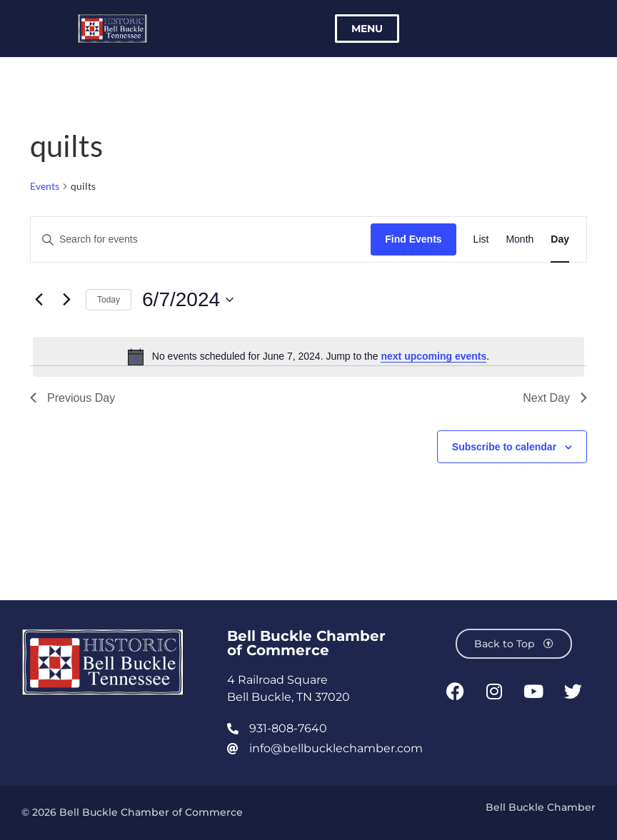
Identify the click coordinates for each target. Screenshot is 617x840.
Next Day (555, 398)
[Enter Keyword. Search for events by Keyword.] (201, 239)
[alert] (308, 357)
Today (109, 300)
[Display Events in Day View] (560, 239)
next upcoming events (433, 356)
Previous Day (72, 398)
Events (45, 186)
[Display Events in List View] (481, 239)
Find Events (413, 239)
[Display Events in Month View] (520, 239)
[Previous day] (39, 300)
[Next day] (66, 300)
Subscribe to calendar (504, 447)
